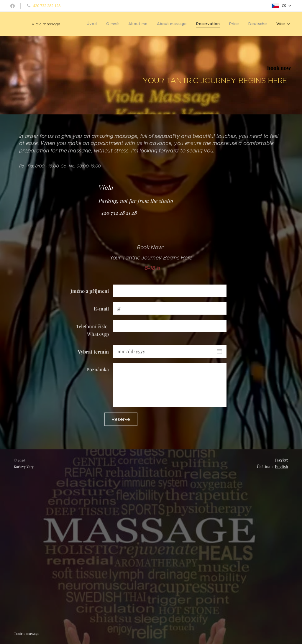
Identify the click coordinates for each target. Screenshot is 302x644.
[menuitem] (93, 24)
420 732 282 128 (47, 6)
